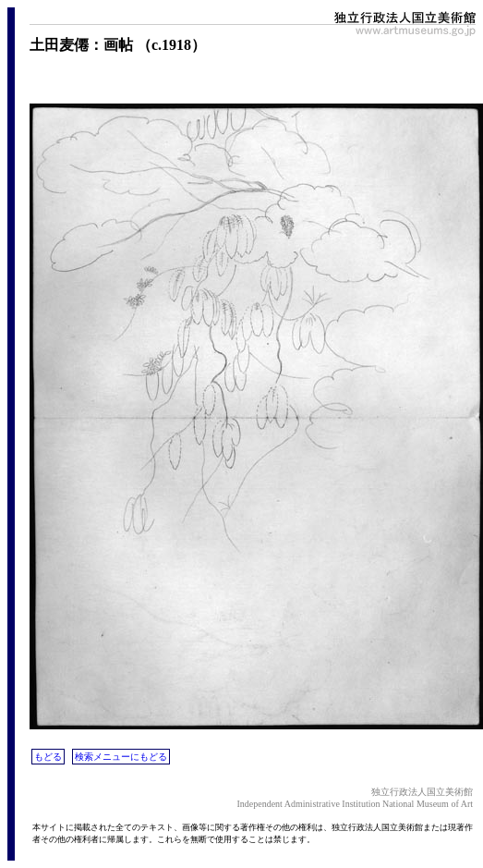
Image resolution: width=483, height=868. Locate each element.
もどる (48, 757)
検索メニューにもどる (121, 757)
